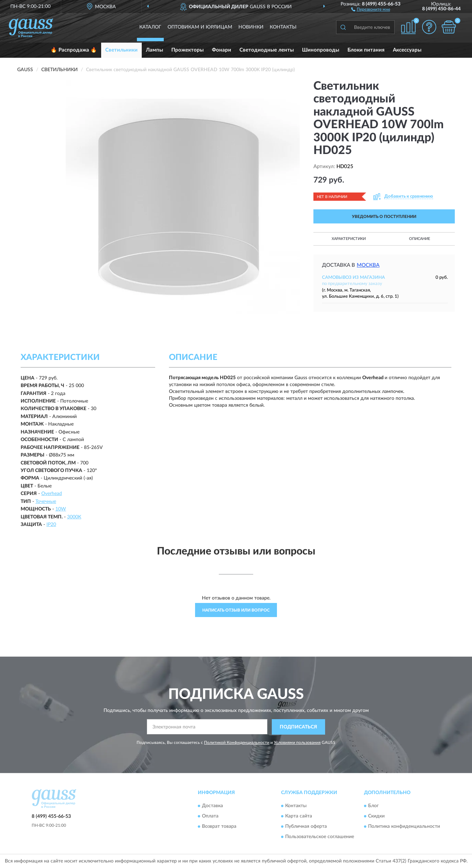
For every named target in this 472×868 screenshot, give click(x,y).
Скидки (376, 816)
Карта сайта (299, 816)
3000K (74, 517)
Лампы (154, 50)
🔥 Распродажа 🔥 (74, 50)
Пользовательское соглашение (320, 837)
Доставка (212, 806)
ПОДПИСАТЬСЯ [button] (298, 727)
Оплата (210, 816)
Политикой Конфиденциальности (237, 743)
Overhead (52, 494)
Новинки (251, 27)
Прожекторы (187, 50)
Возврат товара (219, 827)
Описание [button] (420, 239)
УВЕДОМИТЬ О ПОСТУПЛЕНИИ (384, 217)
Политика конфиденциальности (404, 827)
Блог (373, 806)
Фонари (222, 50)
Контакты (283, 27)
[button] (371, 9)
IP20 (51, 525)
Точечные (46, 502)
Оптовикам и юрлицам (200, 27)
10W (61, 509)
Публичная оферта (306, 827)
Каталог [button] (150, 27)
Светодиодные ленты (267, 50)
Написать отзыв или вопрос (236, 610)
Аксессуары (407, 50)
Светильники (121, 50)
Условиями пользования (297, 743)
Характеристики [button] (349, 239)
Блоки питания (366, 50)
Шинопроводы (321, 50)
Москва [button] (368, 265)
